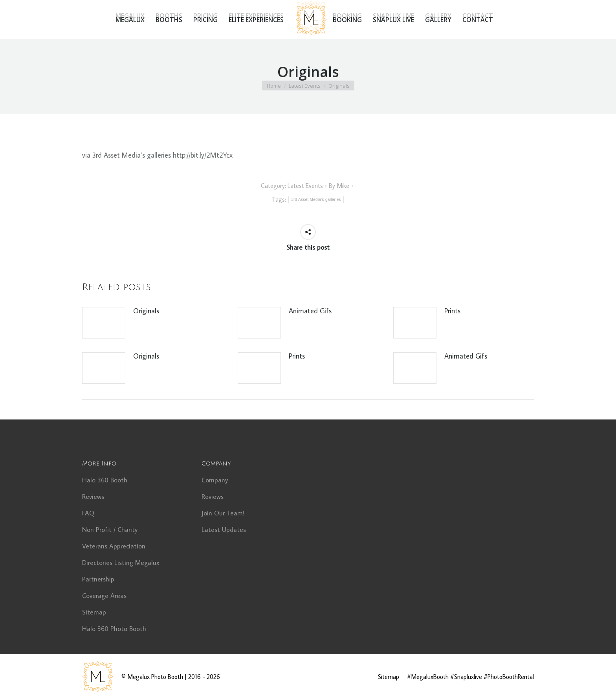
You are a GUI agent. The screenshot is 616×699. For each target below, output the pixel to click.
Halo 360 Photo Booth (114, 629)
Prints (452, 311)
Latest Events (305, 186)
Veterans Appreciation (114, 546)
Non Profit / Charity (110, 530)
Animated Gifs (310, 311)
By (339, 186)
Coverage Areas (104, 596)
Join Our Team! (223, 513)
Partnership (98, 579)
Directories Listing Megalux (121, 563)
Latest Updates (224, 530)
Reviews (93, 497)
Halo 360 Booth (105, 480)
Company (215, 480)
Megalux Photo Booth (155, 677)
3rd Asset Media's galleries (316, 200)
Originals (146, 311)
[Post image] (104, 323)
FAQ (88, 513)
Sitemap (94, 612)
